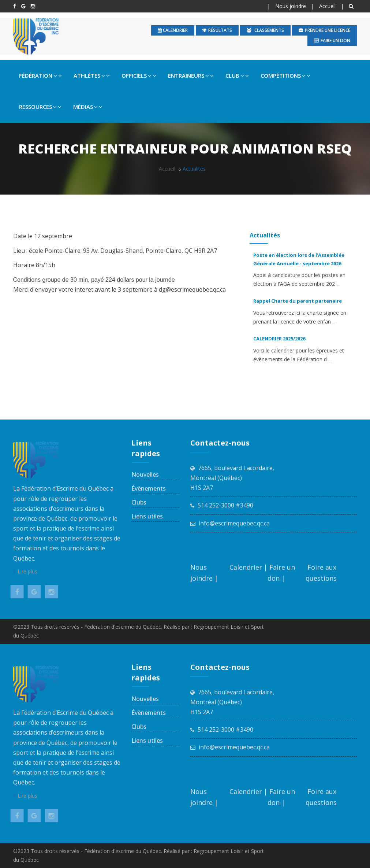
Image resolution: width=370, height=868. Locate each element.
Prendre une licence (324, 30)
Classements (265, 30)
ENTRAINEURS (191, 75)
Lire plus (25, 571)
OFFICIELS (139, 75)
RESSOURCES (40, 107)
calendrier (173, 30)
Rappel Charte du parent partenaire (296, 301)
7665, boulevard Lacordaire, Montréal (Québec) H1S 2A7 (232, 478)
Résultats (217, 30)
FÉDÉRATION (40, 75)
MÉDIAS (88, 107)
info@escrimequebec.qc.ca (234, 523)
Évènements (149, 488)
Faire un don (332, 40)
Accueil (327, 6)
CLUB (237, 75)
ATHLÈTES (92, 75)
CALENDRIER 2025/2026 (277, 339)
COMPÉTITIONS (285, 75)
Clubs (139, 502)
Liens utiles (147, 516)
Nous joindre (291, 6)
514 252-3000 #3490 (225, 505)
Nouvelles (145, 474)
